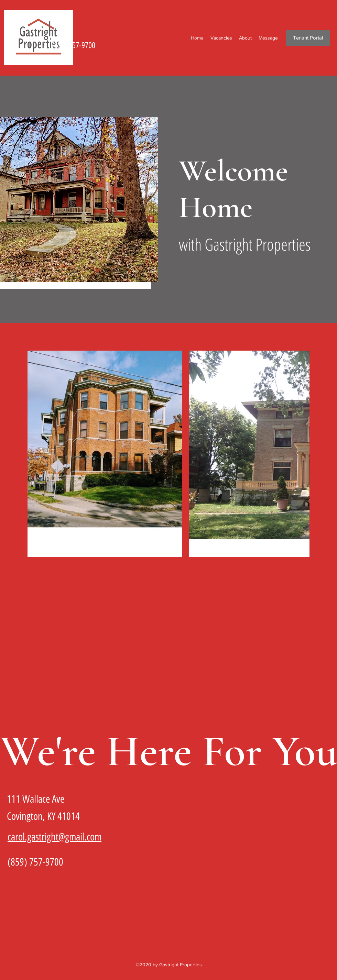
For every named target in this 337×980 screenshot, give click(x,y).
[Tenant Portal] (308, 38)
